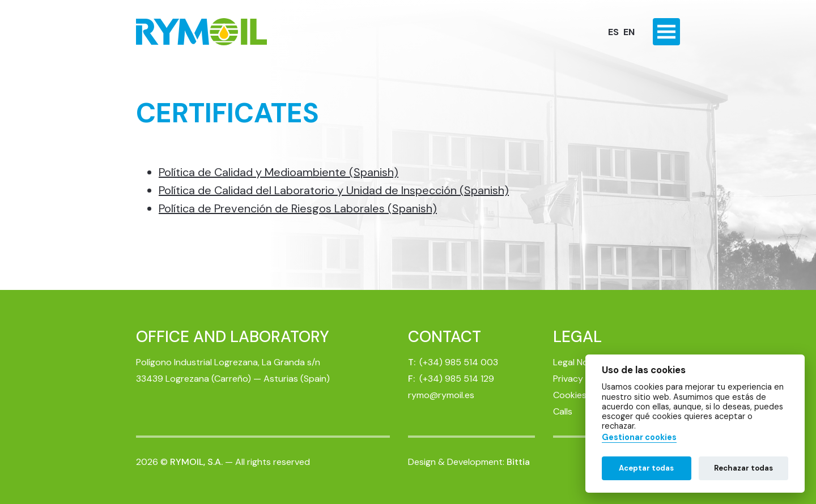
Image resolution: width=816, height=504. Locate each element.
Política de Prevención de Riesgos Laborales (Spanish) (298, 208)
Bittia (518, 462)
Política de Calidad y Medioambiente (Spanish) (279, 172)
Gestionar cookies (639, 437)
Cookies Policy (583, 395)
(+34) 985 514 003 (459, 362)
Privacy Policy (581, 379)
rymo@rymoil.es (441, 395)
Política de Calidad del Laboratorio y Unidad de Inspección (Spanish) (334, 190)
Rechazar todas (743, 468)
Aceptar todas (646, 468)
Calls (563, 411)
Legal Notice (579, 362)
